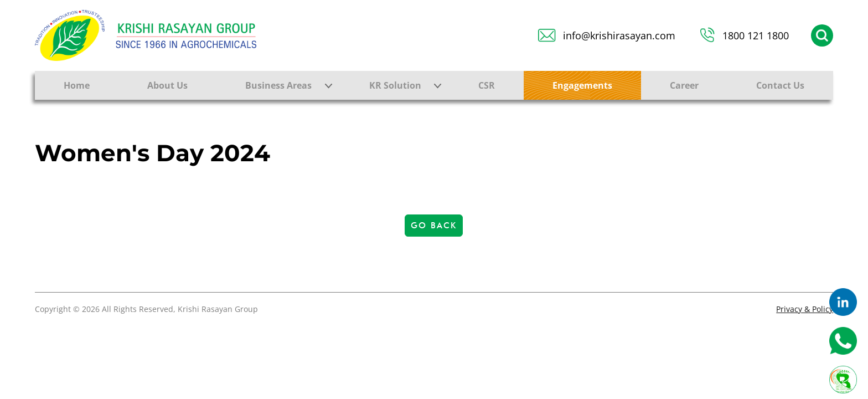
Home (77, 85)
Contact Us (780, 85)
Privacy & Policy (805, 309)
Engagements (582, 85)
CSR (487, 85)
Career (684, 85)
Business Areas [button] (278, 85)
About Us (167, 85)
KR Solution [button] (395, 85)
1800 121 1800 (756, 35)
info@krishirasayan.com (619, 35)
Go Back (434, 226)
